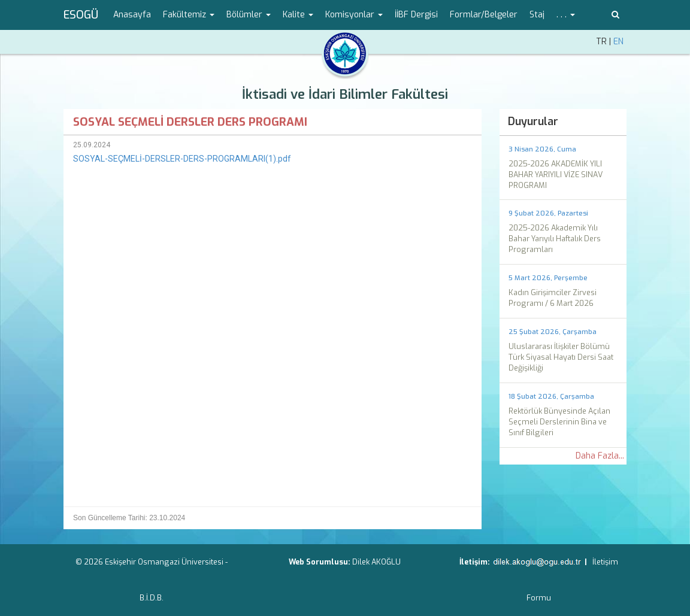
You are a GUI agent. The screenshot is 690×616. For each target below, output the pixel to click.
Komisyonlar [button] (354, 15)
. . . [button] (566, 15)
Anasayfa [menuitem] (132, 15)
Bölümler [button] (249, 15)
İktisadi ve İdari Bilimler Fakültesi (345, 94)
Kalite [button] (298, 15)
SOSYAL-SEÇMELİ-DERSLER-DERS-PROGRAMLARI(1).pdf (182, 159)
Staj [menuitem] (537, 15)
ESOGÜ (81, 15)
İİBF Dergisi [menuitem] (416, 15)
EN (618, 42)
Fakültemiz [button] (189, 15)
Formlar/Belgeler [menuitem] (484, 15)
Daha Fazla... (600, 456)
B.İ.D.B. (152, 598)
